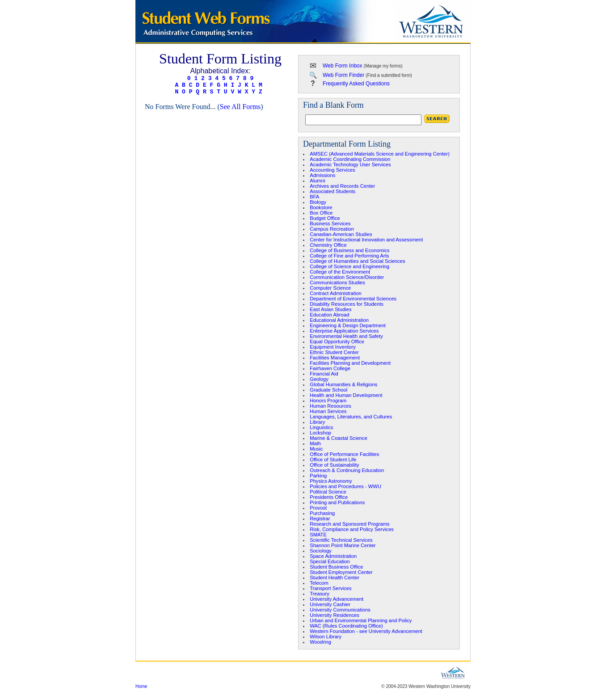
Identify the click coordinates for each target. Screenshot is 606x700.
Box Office (321, 213)
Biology (318, 202)
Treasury (320, 594)
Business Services (330, 223)
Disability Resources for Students (347, 304)
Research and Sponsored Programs (349, 524)
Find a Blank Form (333, 105)
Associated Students (332, 191)
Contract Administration (336, 293)
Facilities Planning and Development (350, 363)
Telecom (319, 583)
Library (317, 422)
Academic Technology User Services (350, 164)
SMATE (318, 535)
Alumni (317, 181)
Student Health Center (335, 578)
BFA (314, 197)
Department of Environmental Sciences (353, 299)
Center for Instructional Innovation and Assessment (366, 240)
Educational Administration (339, 320)
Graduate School (328, 390)
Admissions (322, 175)
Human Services (328, 411)
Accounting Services (332, 170)
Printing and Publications (337, 502)
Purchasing (322, 513)
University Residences (335, 615)
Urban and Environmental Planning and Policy (361, 620)
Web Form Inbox (342, 66)
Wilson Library (326, 637)
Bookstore (321, 207)
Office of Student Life (333, 460)
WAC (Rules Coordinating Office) (346, 626)
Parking (318, 476)
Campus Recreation (332, 229)
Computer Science (330, 288)
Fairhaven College (330, 368)
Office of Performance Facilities (344, 454)
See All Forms (240, 107)
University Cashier (330, 604)
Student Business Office (336, 567)
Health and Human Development (346, 395)
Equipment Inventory (333, 347)
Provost (318, 508)
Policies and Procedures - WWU (345, 486)
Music (316, 449)
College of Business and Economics (349, 250)
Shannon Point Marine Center (343, 545)
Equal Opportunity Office (337, 342)
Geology (319, 379)
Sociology (321, 551)
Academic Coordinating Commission (350, 159)
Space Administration (333, 556)
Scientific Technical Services (341, 540)
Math (315, 443)
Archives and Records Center (342, 186)
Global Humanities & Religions (343, 384)
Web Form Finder (343, 75)
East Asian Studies (330, 309)
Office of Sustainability (334, 465)
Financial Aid (324, 374)
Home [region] (141, 686)
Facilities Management (335, 358)
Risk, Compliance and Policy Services (352, 529)
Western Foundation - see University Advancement (366, 631)
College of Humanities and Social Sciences (357, 261)
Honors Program (328, 401)
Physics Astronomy (331, 481)
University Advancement (337, 599)
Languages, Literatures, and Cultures (351, 417)
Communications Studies (337, 283)
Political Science (328, 492)
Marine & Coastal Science (339, 438)
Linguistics (321, 427)
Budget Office (325, 218)
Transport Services (330, 588)
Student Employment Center (341, 572)
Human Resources (330, 406)
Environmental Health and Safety (346, 336)
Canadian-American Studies (341, 234)
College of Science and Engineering (349, 266)
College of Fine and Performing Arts (349, 256)
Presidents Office (329, 497)
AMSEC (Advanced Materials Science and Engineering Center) (380, 154)
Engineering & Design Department (348, 325)
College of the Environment (340, 272)
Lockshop (320, 433)
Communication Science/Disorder (347, 277)
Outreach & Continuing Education (347, 470)
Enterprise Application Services (344, 331)
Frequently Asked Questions (356, 84)
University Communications (340, 610)
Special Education (330, 561)
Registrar (320, 519)
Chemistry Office (328, 245)
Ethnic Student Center (334, 352)
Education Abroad (329, 315)
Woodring (320, 642)
